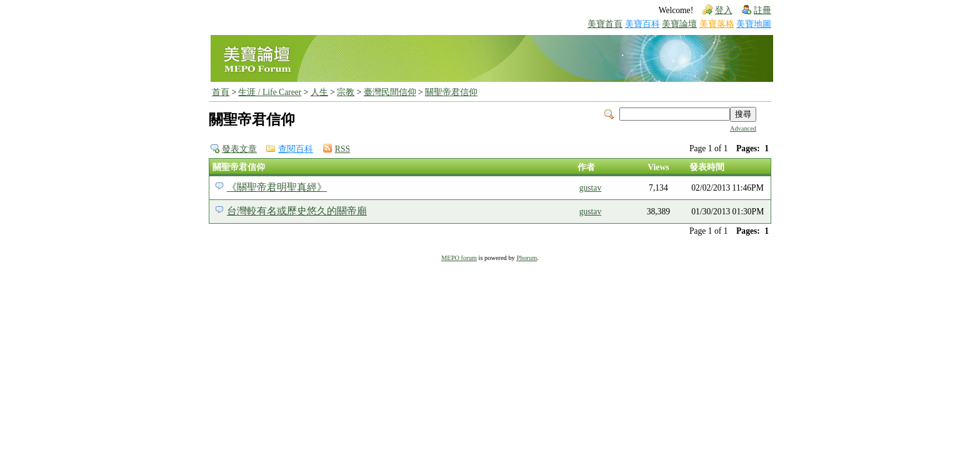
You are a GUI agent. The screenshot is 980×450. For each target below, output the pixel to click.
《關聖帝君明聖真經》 (277, 187)
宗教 (346, 92)
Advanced (743, 128)
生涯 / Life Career (270, 92)
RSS (342, 149)
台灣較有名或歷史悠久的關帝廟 (297, 211)
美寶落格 (717, 24)
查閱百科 (296, 149)
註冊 (762, 10)
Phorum (527, 258)
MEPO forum (459, 258)
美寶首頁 (605, 24)
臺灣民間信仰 (390, 92)
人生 (319, 92)
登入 (724, 10)
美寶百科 (642, 24)
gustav (591, 188)
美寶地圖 (754, 24)
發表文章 (239, 149)
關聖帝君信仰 (451, 92)
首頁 (221, 92)
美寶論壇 (679, 24)
